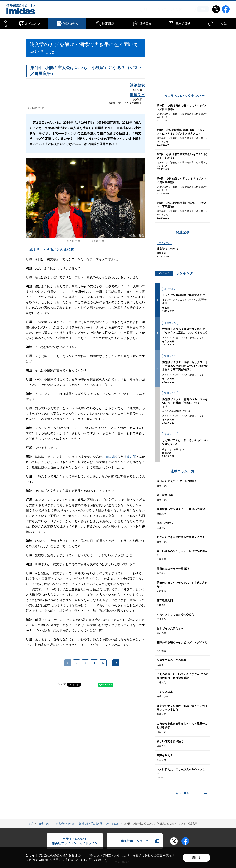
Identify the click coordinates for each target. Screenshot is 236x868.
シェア (62, 684)
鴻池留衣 (137, 85)
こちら (106, 860)
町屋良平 (137, 95)
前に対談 (111, 457)
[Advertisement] (56, 737)
